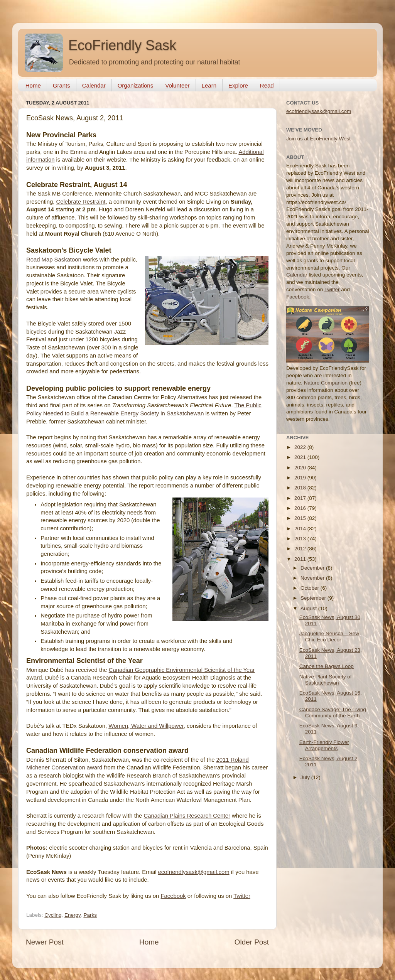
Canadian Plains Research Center (187, 816)
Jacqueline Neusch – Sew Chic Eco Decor (329, 637)
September (314, 598)
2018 (301, 488)
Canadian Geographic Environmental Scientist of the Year (182, 670)
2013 (301, 539)
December (313, 568)
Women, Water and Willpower (146, 726)
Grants (62, 85)
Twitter (242, 896)
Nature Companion (326, 383)
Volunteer (177, 85)
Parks (90, 915)
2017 (301, 498)
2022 (301, 447)
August (309, 608)
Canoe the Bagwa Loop (327, 666)
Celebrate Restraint (81, 202)
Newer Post (45, 942)
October (311, 588)
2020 (301, 468)
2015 (301, 518)
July (306, 777)
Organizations (136, 85)
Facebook (173, 896)
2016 (301, 508)
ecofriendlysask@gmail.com (194, 872)
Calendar (94, 85)
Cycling (53, 915)
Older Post (252, 942)
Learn (209, 85)
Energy (73, 915)
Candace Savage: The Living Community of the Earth (333, 713)
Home (33, 85)
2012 (301, 549)
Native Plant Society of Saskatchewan (326, 680)
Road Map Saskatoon (54, 260)
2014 (301, 529)
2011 (301, 559)
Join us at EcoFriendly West (318, 139)
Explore (238, 85)
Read (267, 85)
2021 (301, 457)
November (313, 578)
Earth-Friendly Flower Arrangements (324, 745)
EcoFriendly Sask (122, 45)
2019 (301, 478)
